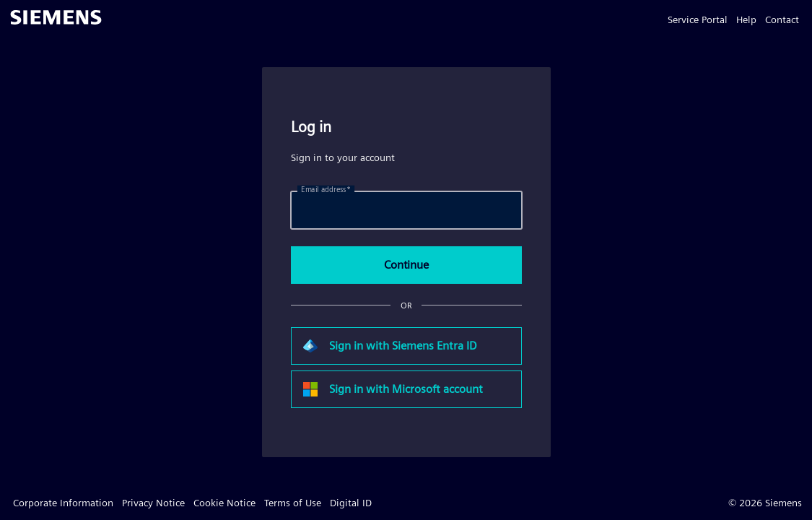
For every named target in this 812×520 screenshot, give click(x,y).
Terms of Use (293, 503)
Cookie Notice (224, 503)
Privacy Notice (153, 503)
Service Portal (698, 19)
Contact (782, 19)
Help (746, 19)
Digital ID (351, 503)
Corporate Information (63, 503)
